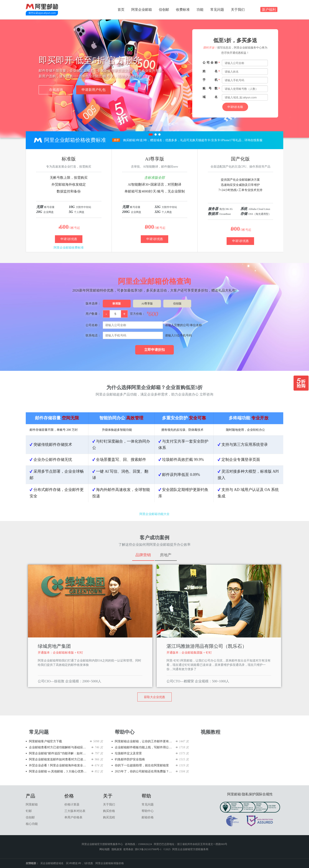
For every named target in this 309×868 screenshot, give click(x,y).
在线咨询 (56, 90)
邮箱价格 (148, 817)
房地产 (166, 555)
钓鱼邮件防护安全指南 (130, 759)
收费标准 (183, 10)
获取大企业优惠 (154, 697)
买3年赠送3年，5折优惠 (79, 863)
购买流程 (109, 817)
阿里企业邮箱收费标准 (69, 248)
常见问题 (217, 10)
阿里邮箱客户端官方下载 (45, 741)
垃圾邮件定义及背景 (128, 753)
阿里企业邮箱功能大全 (154, 514)
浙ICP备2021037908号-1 (148, 849)
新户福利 (269, 10)
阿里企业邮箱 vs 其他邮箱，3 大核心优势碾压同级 (59, 771)
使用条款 (128, 849)
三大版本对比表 (75, 811)
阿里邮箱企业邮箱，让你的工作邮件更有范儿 (144, 741)
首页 (121, 10)
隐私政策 (117, 849)
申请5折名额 (235, 107)
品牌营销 (143, 555)
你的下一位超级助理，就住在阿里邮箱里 (142, 765)
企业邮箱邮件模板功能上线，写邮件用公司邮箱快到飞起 (144, 747)
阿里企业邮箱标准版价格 (110, 863)
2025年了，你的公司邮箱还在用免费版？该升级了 (144, 771)
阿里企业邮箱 (142, 10)
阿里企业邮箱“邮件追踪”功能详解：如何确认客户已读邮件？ (59, 753)
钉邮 (29, 811)
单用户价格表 (73, 817)
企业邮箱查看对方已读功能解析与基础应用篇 (59, 747)
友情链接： (32, 863)
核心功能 (32, 824)
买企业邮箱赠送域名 (52, 863)
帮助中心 (148, 811)
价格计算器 (72, 805)
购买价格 (109, 811)
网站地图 (105, 849)
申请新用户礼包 (94, 90)
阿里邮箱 (32, 805)
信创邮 (164, 10)
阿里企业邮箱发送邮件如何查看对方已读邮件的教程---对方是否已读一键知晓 (59, 759)
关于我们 (238, 10)
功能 (200, 10)
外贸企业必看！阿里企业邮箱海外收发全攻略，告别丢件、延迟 (59, 765)
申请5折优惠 (69, 239)
